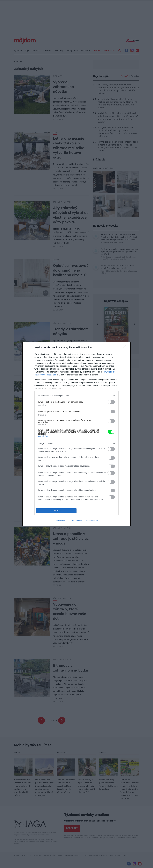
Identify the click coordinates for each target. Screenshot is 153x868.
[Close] (125, 348)
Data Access (76, 521)
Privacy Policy (92, 521)
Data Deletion (61, 521)
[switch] (111, 402)
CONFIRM (56, 511)
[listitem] (76, 396)
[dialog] (76, 434)
